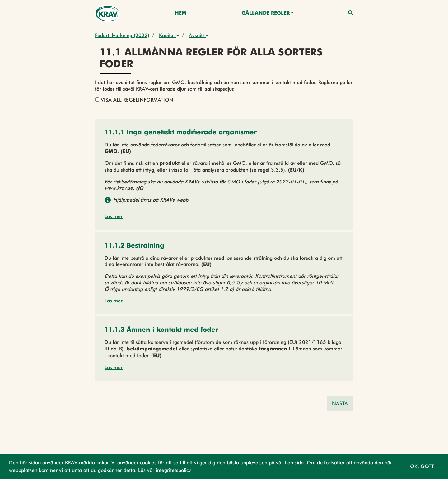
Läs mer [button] (114, 216)
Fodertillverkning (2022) (122, 35)
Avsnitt (199, 35)
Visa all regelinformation (134, 100)
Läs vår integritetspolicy (165, 470)
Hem (181, 13)
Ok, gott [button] (422, 466)
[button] (181, 133)
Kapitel (169, 35)
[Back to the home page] (107, 14)
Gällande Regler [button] (266, 13)
